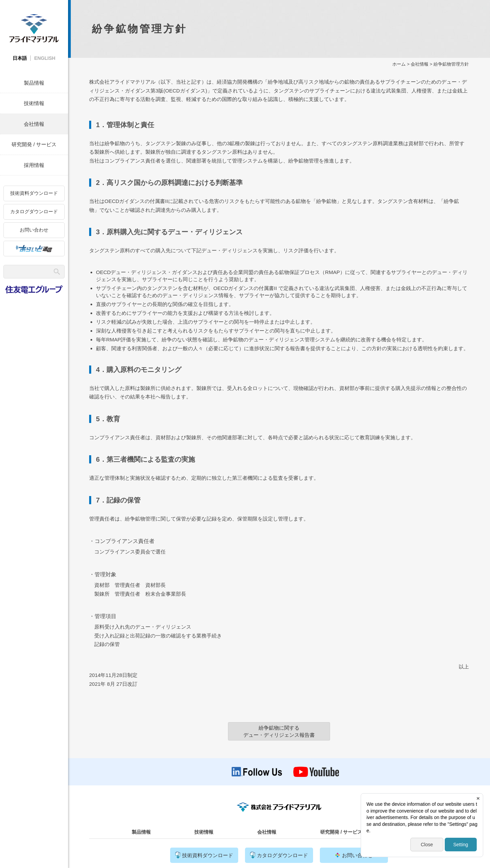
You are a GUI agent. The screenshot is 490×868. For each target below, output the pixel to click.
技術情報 (34, 103)
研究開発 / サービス (34, 144)
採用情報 (34, 165)
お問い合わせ (34, 230)
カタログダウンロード (34, 211)
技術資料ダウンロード (34, 193)
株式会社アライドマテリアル (34, 28)
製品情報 (34, 83)
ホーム (399, 64)
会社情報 (34, 124)
